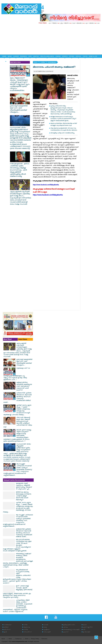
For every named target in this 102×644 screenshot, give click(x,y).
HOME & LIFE (93, 56)
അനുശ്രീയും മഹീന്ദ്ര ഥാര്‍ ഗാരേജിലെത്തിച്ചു (62, 133)
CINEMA (58, 56)
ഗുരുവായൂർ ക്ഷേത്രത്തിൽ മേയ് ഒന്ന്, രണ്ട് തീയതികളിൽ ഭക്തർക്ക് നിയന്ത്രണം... (20, 108)
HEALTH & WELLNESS (47, 56)
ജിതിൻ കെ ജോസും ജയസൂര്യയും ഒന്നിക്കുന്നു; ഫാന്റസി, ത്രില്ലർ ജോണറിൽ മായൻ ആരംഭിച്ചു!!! (24, 496)
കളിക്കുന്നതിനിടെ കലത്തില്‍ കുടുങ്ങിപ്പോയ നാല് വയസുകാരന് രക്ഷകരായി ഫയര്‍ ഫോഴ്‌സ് (24, 387)
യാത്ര (45, 627)
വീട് (84, 630)
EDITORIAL (6, 60)
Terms (27, 639)
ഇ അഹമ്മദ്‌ (87, 632)
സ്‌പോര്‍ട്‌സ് (28, 632)
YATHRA (72, 56)
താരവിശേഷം (52, 63)
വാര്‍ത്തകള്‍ (7, 625)
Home (3, 639)
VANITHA (36, 56)
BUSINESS (24, 56)
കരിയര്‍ (6, 627)
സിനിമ (43, 63)
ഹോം (36, 63)
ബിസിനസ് (7, 630)
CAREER (16, 56)
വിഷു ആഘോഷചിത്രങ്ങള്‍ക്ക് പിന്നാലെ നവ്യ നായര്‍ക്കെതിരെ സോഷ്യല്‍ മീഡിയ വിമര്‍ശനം (64, 129)
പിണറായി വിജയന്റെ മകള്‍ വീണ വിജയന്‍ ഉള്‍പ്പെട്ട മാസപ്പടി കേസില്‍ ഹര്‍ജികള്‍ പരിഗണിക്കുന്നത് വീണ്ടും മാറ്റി (18, 423)
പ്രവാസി (66, 632)
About (10, 639)
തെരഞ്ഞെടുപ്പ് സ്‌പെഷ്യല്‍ (71, 630)
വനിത (25, 625)
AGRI (30, 56)
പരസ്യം (65, 627)
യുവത (85, 625)
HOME (4, 56)
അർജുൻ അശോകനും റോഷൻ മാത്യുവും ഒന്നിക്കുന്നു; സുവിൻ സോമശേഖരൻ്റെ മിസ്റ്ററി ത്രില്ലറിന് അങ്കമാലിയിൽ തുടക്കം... (63, 119)
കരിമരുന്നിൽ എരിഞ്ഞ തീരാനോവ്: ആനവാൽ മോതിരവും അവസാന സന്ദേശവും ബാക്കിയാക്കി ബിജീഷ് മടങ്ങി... (18, 398)
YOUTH (85, 56)
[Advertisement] (51, 40)
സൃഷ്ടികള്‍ (46, 630)
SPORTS (65, 56)
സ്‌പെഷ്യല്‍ (47, 632)
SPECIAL (78, 56)
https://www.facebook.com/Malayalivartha (48, 195)
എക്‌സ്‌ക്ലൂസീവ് (88, 627)
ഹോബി (46, 625)
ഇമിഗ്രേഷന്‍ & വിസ (69, 625)
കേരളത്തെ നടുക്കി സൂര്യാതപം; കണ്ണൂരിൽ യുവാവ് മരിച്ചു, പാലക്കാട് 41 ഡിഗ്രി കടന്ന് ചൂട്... (24, 486)
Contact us (18, 639)
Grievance (44, 639)
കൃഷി (5, 632)
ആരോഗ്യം (27, 627)
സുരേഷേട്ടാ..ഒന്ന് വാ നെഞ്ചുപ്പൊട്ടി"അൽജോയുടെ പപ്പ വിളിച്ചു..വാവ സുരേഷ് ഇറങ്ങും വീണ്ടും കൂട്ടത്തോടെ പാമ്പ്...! (17, 374)
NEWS (10, 56)
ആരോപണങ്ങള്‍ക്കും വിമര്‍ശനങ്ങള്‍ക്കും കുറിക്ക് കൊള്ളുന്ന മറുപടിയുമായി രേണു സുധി (64, 125)
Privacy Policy (35, 639)
